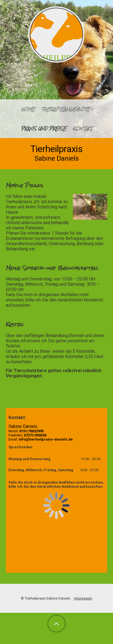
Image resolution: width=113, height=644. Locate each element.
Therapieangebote (66, 109)
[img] (56, 35)
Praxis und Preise (44, 128)
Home (28, 109)
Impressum (83, 598)
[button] (56, 624)
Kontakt (82, 128)
